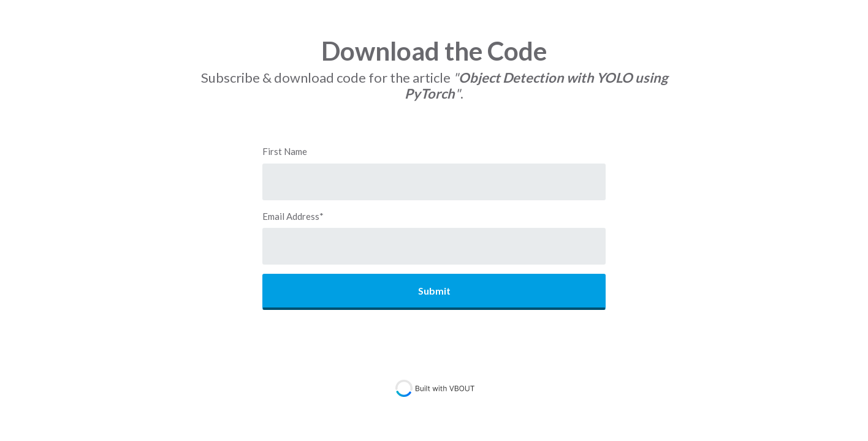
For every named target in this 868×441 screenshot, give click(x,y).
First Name (285, 151)
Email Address (293, 216)
